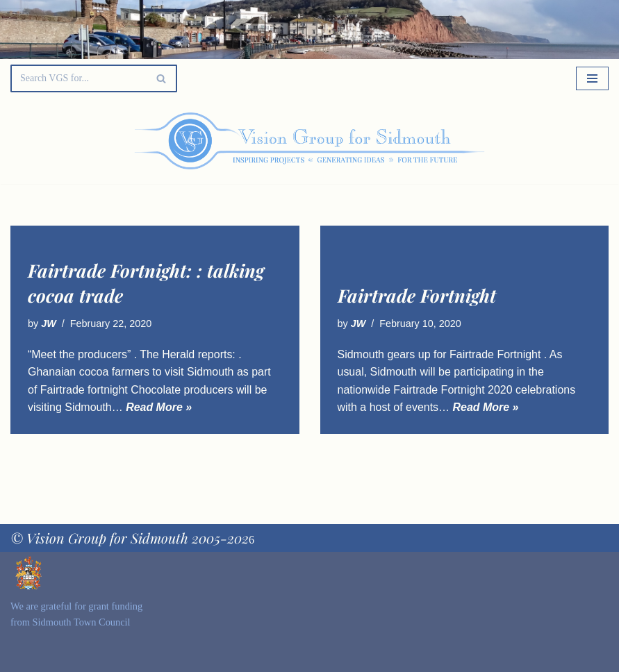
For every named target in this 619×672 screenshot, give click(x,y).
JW (49, 324)
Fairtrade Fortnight (417, 295)
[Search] (78, 78)
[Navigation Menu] (592, 78)
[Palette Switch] (524, 141)
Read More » (159, 407)
